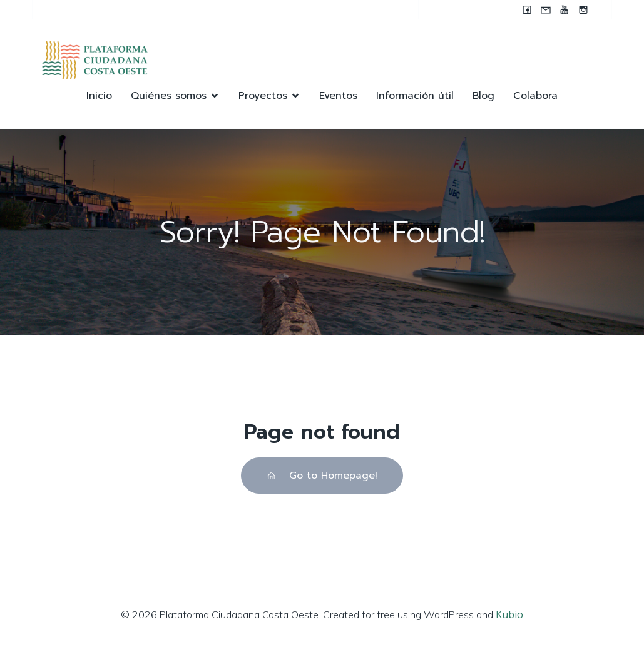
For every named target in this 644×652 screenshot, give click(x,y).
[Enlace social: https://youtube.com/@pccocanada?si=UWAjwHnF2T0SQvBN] (565, 9)
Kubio (509, 614)
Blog (483, 96)
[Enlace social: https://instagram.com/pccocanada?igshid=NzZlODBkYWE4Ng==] (583, 9)
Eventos (338, 96)
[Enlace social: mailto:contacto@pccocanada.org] (546, 9)
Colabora (535, 96)
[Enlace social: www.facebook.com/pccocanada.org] (527, 9)
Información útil (415, 96)
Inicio (99, 96)
